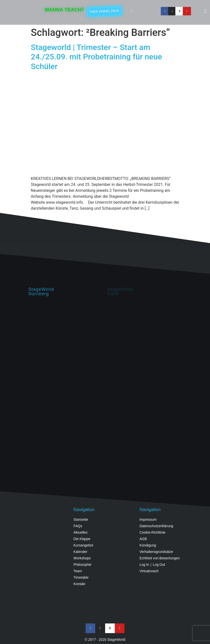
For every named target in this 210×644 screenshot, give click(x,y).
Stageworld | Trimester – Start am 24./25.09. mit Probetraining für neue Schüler (96, 57)
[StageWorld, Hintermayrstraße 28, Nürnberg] (66, 341)
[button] (131, 11)
